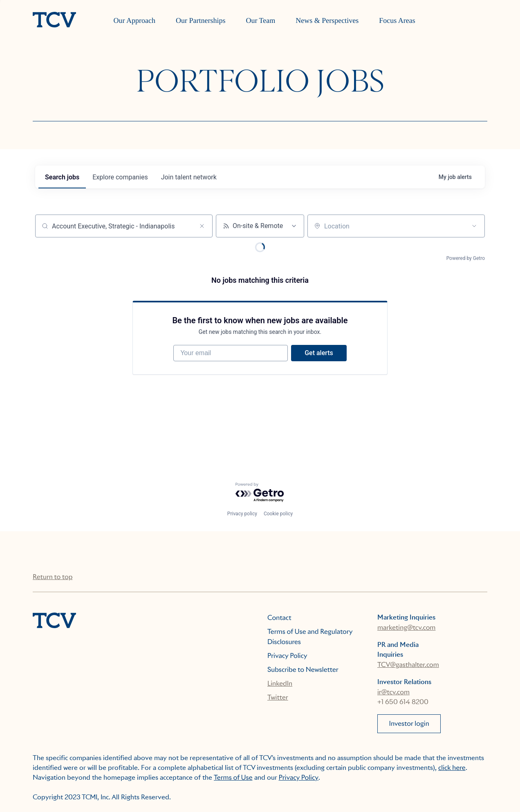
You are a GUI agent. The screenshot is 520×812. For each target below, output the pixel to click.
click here (452, 768)
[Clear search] (202, 226)
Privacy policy (242, 514)
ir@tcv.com (393, 692)
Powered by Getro (466, 258)
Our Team (260, 20)
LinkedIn (280, 683)
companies (120, 177)
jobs (62, 177)
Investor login (409, 724)
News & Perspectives (327, 20)
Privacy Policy (287, 656)
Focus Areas (397, 20)
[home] (54, 20)
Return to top (53, 577)
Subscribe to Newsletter (303, 670)
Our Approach (134, 20)
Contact (279, 618)
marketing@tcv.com (406, 627)
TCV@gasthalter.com (408, 665)
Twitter (278, 697)
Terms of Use (233, 777)
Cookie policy (278, 514)
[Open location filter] (474, 226)
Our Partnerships (201, 20)
